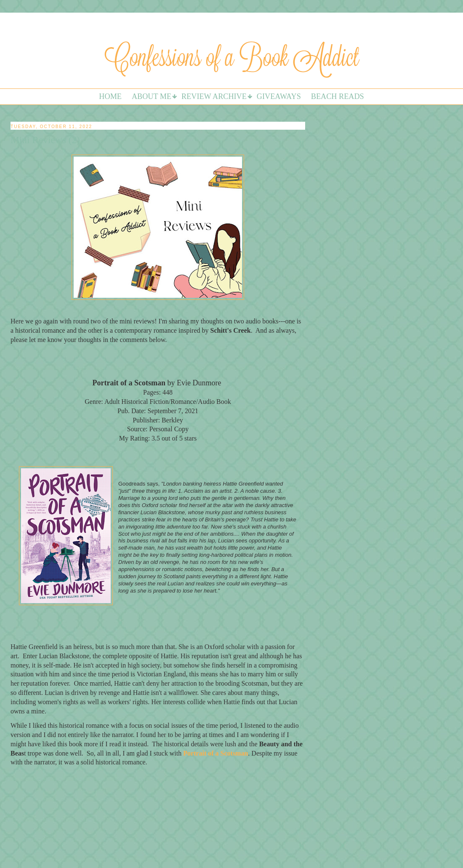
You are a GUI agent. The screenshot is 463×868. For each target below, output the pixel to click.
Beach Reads (338, 96)
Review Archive (214, 96)
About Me (152, 96)
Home (110, 96)
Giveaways (279, 96)
